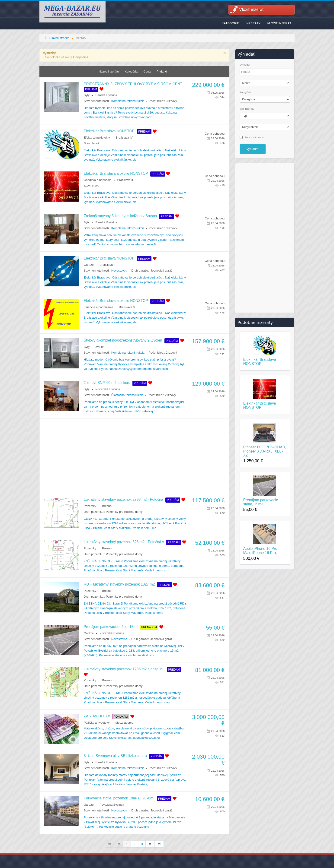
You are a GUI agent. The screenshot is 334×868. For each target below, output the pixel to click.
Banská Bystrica (106, 95)
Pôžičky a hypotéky (97, 723)
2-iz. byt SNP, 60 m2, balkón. (107, 383)
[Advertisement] (134, 456)
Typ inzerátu (247, 109)
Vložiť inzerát (251, 10)
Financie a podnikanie (98, 307)
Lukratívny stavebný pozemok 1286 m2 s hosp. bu (124, 669)
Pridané (162, 71)
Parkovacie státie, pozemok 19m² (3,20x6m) (119, 798)
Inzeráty (253, 23)
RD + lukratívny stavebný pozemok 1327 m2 (119, 584)
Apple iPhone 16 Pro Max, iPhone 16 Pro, (260, 551)
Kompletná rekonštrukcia (128, 101)
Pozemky (90, 506)
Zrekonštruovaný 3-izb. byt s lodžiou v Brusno (120, 216)
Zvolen (100, 347)
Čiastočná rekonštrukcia (127, 395)
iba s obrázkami (254, 137)
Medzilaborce (124, 723)
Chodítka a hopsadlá (98, 180)
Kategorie (230, 23)
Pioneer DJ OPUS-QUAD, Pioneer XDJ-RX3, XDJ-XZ (265, 451)
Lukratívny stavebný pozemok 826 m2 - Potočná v (124, 542)
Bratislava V (127, 307)
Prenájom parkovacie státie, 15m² (111, 627)
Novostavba (119, 271)
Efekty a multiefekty (97, 138)
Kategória (132, 71)
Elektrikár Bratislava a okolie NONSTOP (116, 173)
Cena (147, 71)
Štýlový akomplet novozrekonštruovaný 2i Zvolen (123, 340)
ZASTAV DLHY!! (97, 716)
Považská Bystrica (108, 389)
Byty (87, 95)
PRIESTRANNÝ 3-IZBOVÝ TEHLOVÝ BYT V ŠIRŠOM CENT (133, 84)
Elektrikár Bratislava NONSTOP (109, 131)
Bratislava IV (124, 138)
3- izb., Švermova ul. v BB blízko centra (115, 756)
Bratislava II (125, 180)
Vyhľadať (245, 65)
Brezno (107, 506)
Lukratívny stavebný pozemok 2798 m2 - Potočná (123, 499)
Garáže (89, 265)
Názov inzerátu (109, 71)
